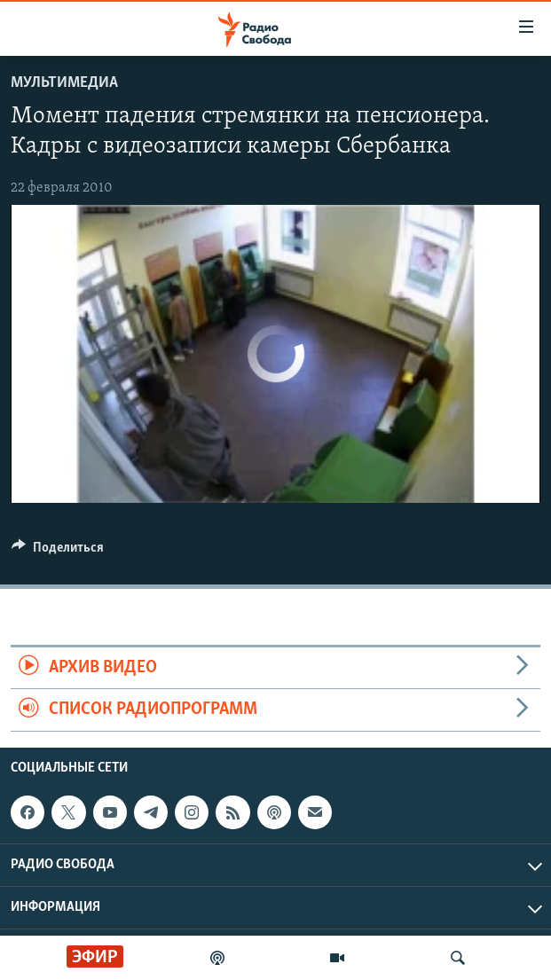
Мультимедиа (64, 83)
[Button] (58, 552)
